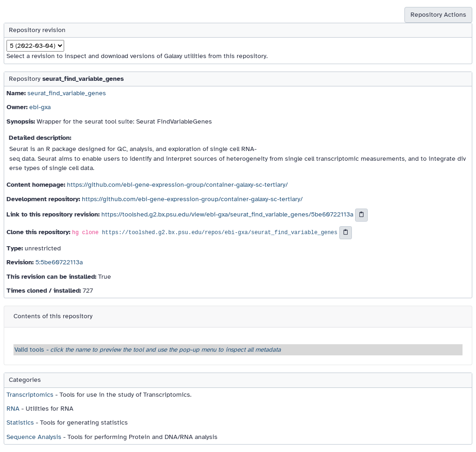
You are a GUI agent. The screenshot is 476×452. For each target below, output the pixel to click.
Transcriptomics (30, 395)
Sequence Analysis (34, 437)
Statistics (20, 423)
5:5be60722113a (59, 262)
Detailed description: (40, 138)
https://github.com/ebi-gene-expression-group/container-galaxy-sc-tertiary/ (177, 185)
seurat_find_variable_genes (67, 93)
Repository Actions (438, 15)
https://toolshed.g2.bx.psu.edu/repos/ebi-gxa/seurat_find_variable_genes (220, 233)
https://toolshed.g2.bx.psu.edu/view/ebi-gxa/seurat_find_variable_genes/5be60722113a (227, 215)
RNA (13, 409)
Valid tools (148, 350)
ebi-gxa (40, 107)
